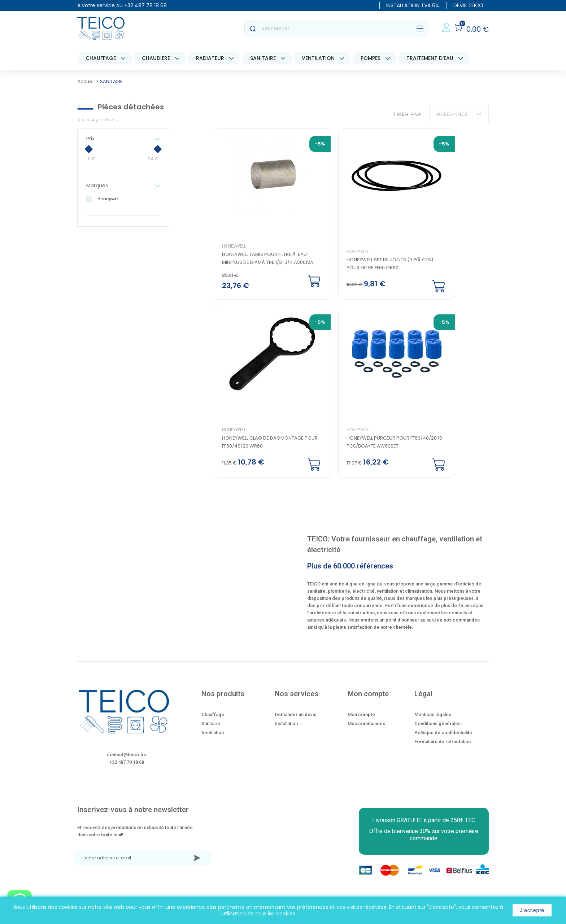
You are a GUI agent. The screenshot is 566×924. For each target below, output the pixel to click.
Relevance (459, 114)
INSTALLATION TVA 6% (413, 5)
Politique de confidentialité (443, 740)
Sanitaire (211, 731)
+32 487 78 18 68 (145, 5)
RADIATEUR (210, 58)
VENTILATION (318, 58)
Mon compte (361, 722)
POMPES (371, 58)
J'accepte (532, 910)
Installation (286, 731)
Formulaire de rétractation (443, 749)
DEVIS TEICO (468, 5)
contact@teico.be (127, 762)
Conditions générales (437, 731)
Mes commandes (366, 731)
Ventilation (213, 740)
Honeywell (238, 250)
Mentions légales (433, 722)
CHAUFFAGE (101, 58)
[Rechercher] (336, 29)
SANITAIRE (263, 58)
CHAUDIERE (156, 58)
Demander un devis (295, 722)
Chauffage (213, 722)
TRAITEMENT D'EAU (430, 58)
